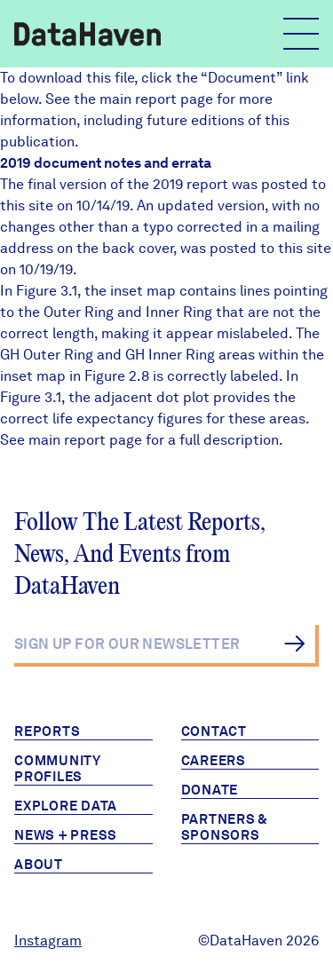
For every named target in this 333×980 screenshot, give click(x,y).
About (39, 865)
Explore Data (66, 806)
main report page (156, 99)
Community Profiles (58, 769)
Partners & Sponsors (225, 827)
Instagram (48, 940)
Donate (210, 790)
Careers (214, 761)
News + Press (66, 835)
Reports (47, 731)
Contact (214, 731)
